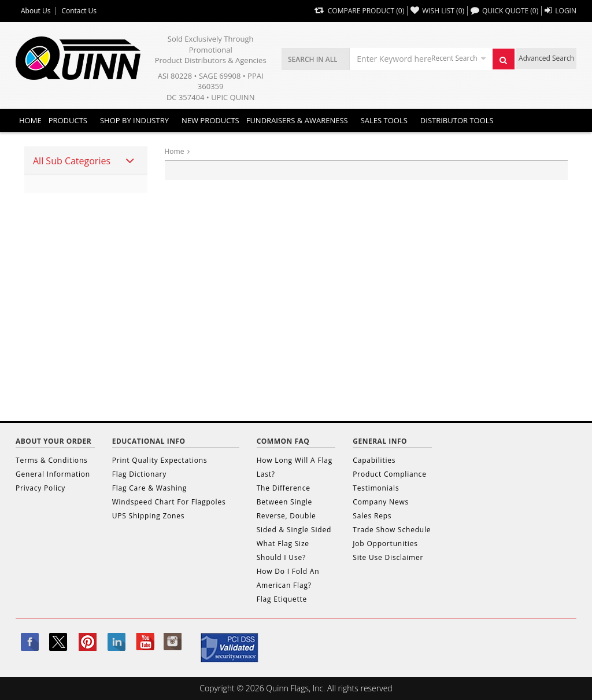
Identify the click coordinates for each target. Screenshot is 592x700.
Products (68, 120)
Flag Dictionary (139, 474)
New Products (210, 120)
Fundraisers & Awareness (297, 120)
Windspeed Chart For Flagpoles (169, 502)
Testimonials (376, 488)
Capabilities (374, 460)
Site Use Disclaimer (388, 557)
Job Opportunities (385, 544)
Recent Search (454, 58)
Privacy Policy (40, 488)
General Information (53, 474)
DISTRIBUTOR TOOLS (457, 120)
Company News (381, 502)
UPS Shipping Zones (149, 516)
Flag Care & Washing (149, 488)
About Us (36, 11)
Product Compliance (389, 474)
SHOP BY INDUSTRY (134, 120)
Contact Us (79, 11)
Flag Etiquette (282, 599)
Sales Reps (372, 516)
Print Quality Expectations (160, 460)
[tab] (86, 161)
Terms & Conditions (52, 460)
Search (507, 63)
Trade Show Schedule (392, 530)
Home (30, 120)
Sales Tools (384, 120)
